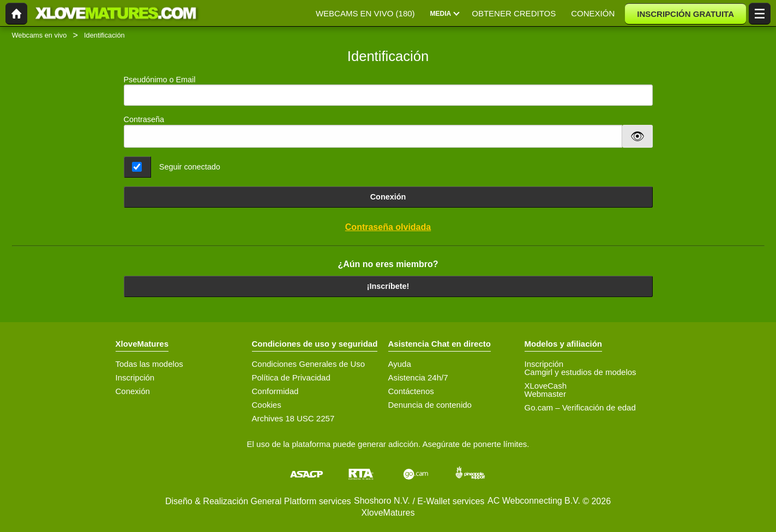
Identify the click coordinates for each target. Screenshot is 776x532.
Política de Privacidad (291, 377)
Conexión (388, 197)
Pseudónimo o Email (388, 91)
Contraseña (144, 119)
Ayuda (400, 364)
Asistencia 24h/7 (418, 377)
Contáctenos (411, 391)
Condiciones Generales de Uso (309, 364)
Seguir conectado (190, 167)
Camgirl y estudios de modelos (581, 372)
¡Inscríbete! (388, 286)
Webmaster (545, 394)
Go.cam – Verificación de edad (580, 407)
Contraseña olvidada (388, 227)
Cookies (267, 405)
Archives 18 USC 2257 (293, 418)
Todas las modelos (149, 364)
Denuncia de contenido (430, 405)
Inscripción (135, 377)
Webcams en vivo (40, 35)
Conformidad (275, 391)
